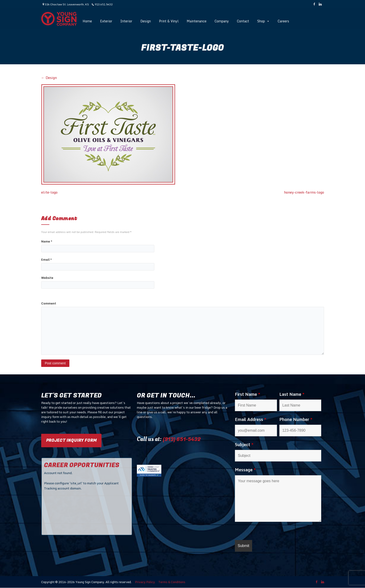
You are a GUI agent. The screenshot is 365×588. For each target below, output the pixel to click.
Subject (244, 444)
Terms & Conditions (172, 582)
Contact (243, 21)
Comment (49, 303)
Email (46, 260)
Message (245, 470)
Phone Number (296, 419)
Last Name (292, 394)
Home (87, 21)
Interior (126, 21)
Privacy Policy (145, 582)
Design (146, 21)
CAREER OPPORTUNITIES (82, 465)
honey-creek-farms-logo (304, 192)
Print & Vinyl (169, 21)
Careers (283, 21)
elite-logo (49, 192)
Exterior (106, 21)
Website (47, 278)
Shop (263, 21)
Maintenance (197, 21)
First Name (248, 394)
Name (47, 241)
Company (222, 21)
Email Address (251, 419)
